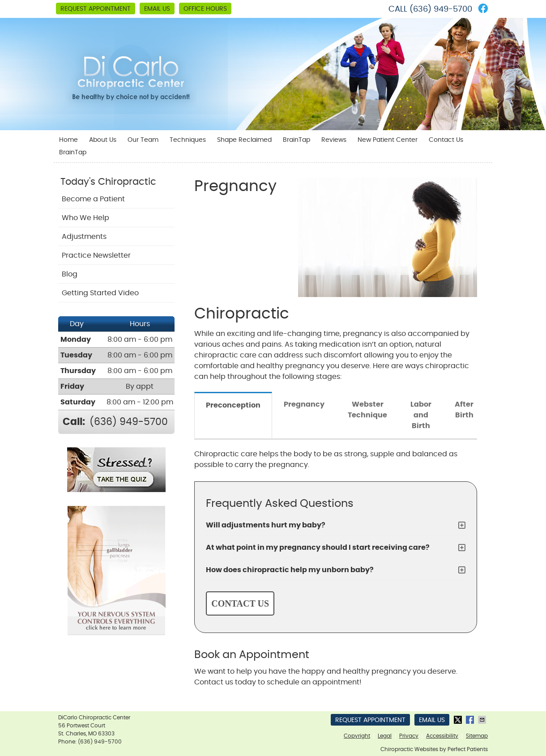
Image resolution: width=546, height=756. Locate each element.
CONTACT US (240, 603)
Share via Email (483, 720)
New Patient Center (388, 140)
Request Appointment (96, 9)
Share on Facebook (471, 720)
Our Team (143, 140)
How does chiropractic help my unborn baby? (290, 570)
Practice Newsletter (96, 255)
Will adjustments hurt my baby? (266, 525)
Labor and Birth (421, 415)
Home (68, 140)
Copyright (357, 736)
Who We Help (85, 218)
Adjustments (84, 237)
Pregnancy (304, 404)
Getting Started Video (100, 293)
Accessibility (442, 736)
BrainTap (296, 140)
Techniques (188, 140)
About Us (103, 140)
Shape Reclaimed (244, 140)
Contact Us (446, 140)
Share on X (459, 720)
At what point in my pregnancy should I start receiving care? (318, 548)
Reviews (334, 140)
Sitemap (477, 736)
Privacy (409, 736)
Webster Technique (367, 410)
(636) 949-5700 (441, 9)
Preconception (233, 405)
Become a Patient (93, 199)
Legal (385, 736)
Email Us (157, 9)
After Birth (464, 410)
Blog (70, 274)
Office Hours (205, 9)
